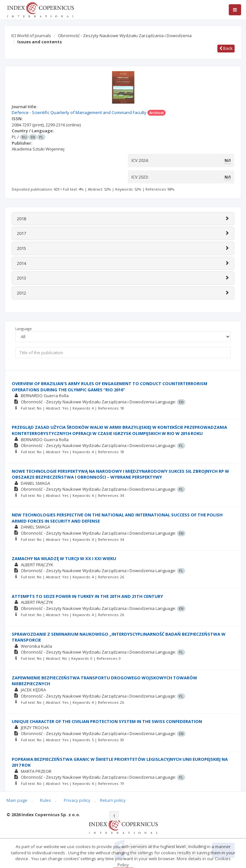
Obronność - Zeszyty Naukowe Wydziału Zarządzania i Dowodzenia (125, 36)
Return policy (113, 800)
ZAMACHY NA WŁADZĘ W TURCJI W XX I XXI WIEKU (64, 558)
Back (226, 48)
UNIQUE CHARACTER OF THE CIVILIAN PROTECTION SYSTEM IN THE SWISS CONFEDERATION (107, 721)
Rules (46, 800)
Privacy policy (77, 800)
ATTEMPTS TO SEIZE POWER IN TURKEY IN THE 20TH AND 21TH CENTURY (87, 596)
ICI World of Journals (31, 36)
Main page (17, 800)
